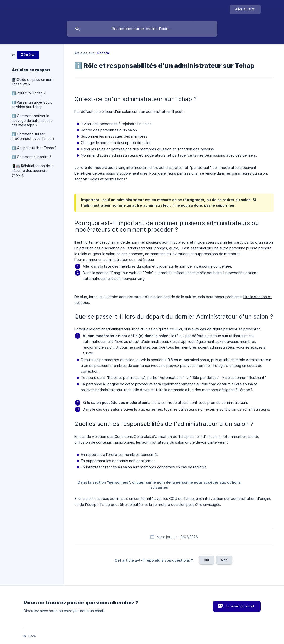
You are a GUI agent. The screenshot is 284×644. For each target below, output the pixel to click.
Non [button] (224, 560)
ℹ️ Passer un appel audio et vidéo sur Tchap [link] (32, 105)
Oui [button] (206, 560)
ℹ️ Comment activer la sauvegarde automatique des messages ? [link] (32, 121)
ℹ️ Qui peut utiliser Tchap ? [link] (34, 148)
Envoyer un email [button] (240, 606)
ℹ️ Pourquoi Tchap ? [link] (29, 93)
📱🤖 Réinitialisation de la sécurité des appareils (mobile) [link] (33, 171)
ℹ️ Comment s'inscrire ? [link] (31, 157)
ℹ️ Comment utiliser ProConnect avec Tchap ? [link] (33, 136)
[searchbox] (142, 29)
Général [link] (103, 53)
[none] (245, 9)
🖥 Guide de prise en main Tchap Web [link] (33, 82)
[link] (25, 54)
